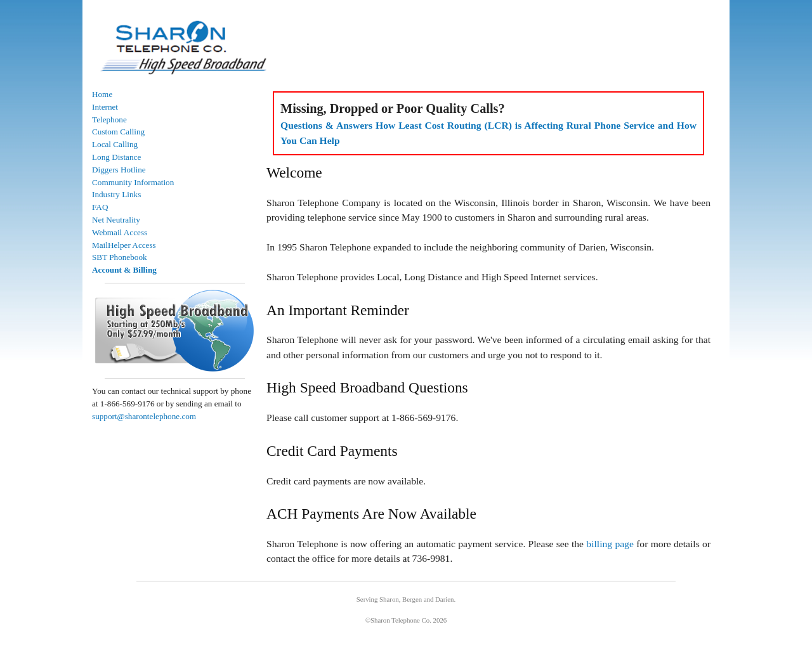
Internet (105, 107)
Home (102, 94)
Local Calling (115, 144)
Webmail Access (120, 232)
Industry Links (116, 194)
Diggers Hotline (119, 170)
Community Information (133, 182)
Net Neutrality (116, 220)
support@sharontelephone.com (144, 416)
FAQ (100, 207)
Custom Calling (118, 132)
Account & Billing (124, 270)
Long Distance (116, 157)
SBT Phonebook (120, 257)
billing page (610, 544)
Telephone (109, 120)
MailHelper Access (124, 245)
